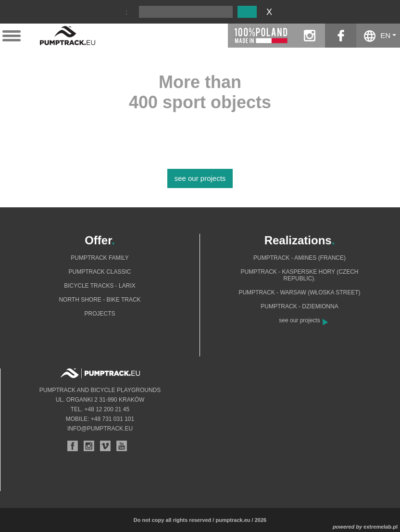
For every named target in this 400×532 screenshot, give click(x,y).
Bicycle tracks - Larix (100, 286)
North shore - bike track (100, 300)
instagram (309, 36)
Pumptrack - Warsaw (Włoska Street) (299, 292)
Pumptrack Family (100, 258)
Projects (100, 314)
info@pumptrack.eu (100, 429)
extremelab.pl (381, 527)
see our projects (200, 178)
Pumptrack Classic (100, 272)
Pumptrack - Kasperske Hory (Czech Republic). (300, 275)
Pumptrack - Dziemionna (299, 306)
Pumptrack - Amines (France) (300, 258)
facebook (341, 36)
